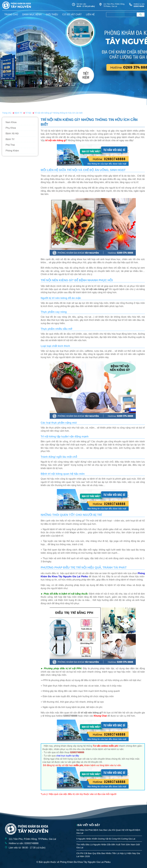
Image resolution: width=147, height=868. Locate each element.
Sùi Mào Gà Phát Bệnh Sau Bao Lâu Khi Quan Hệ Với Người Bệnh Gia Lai (108, 831)
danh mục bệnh (32, 14)
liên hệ (90, 14)
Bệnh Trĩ (10, 139)
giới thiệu (52, 14)
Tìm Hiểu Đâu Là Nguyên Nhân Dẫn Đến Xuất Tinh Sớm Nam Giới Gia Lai (108, 846)
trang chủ (11, 14)
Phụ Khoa (11, 128)
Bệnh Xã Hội (12, 133)
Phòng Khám (12, 151)
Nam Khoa (11, 122)
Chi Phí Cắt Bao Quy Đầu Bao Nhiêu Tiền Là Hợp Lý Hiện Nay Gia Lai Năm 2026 (108, 855)
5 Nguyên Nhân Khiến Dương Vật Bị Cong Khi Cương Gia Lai (106, 839)
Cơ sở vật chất (72, 14)
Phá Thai (10, 145)
